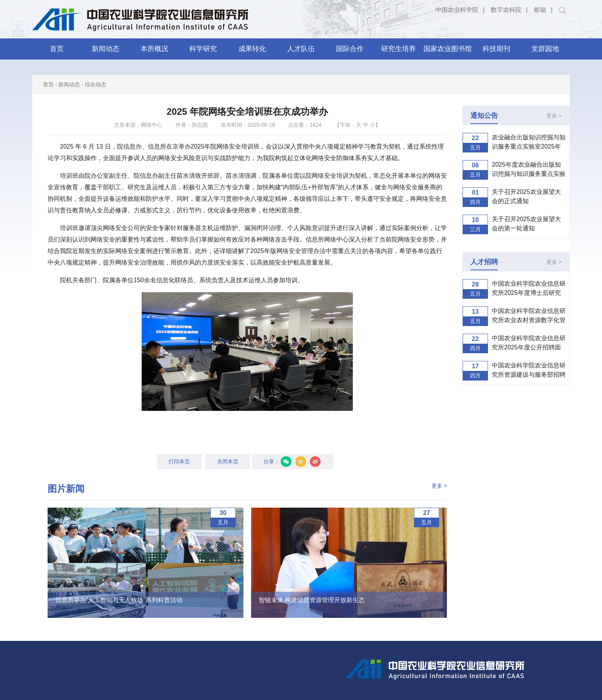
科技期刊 (496, 49)
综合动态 (96, 84)
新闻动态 (106, 49)
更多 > (439, 486)
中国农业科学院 (457, 10)
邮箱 (540, 10)
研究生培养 (399, 49)
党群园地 (545, 49)
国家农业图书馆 (448, 49)
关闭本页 (228, 462)
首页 (57, 49)
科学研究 (203, 49)
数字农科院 (506, 10)
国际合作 (350, 49)
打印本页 (179, 462)
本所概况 (154, 49)
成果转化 (252, 49)
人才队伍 (301, 49)
